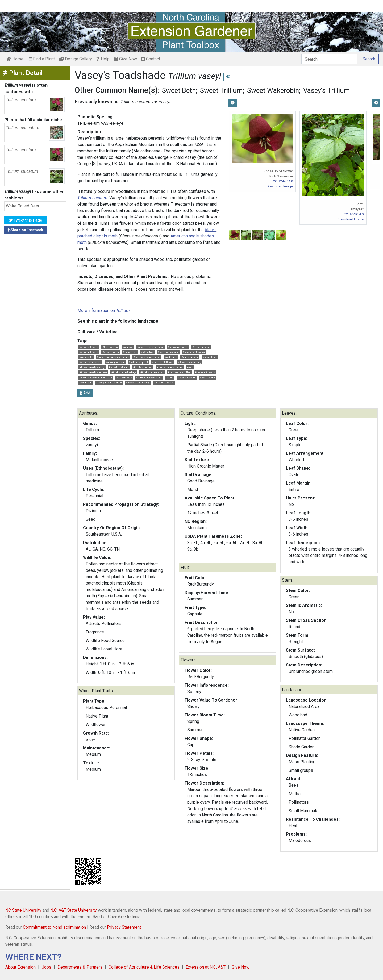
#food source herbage (124, 372)
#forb (190, 367)
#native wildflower (163, 362)
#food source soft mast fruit (96, 378)
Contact (151, 59)
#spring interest (115, 362)
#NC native (147, 352)
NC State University (23, 910)
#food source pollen (179, 372)
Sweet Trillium (221, 90)
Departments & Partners (80, 967)
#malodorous (124, 378)
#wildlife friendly (164, 383)
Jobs (47, 967)
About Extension (20, 967)
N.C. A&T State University (74, 910)
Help (103, 59)
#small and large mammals (113, 357)
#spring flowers (89, 352)
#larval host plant (119, 367)
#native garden (190, 357)
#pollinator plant (138, 362)
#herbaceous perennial (147, 357)
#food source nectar (152, 372)
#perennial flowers (194, 352)
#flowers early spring (92, 367)
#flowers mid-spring (138, 383)
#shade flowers (187, 378)
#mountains (210, 357)
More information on (104, 310)
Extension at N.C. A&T (206, 967)
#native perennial (178, 347)
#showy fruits (111, 352)
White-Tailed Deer (23, 206)
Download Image (280, 186)
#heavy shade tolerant (109, 383)
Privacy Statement (124, 927)
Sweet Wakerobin (273, 90)
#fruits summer (143, 367)
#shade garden (201, 347)
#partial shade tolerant (149, 378)
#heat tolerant (111, 347)
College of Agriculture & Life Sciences (144, 967)
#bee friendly (207, 378)
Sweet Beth (179, 90)
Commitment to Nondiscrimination (54, 927)
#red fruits (171, 357)
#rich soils (86, 357)
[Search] (329, 59)
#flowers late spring (189, 362)
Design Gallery (76, 59)
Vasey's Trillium (327, 90)
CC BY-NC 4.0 (283, 181)
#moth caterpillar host (151, 347)
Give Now (125, 59)
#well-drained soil (168, 352)
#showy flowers (89, 347)
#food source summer (170, 367)
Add (85, 393)
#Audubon (86, 383)
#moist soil (130, 352)
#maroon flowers (205, 372)
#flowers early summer (93, 372)
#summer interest (90, 362)
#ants (170, 378)
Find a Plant (41, 59)
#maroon (128, 347)
